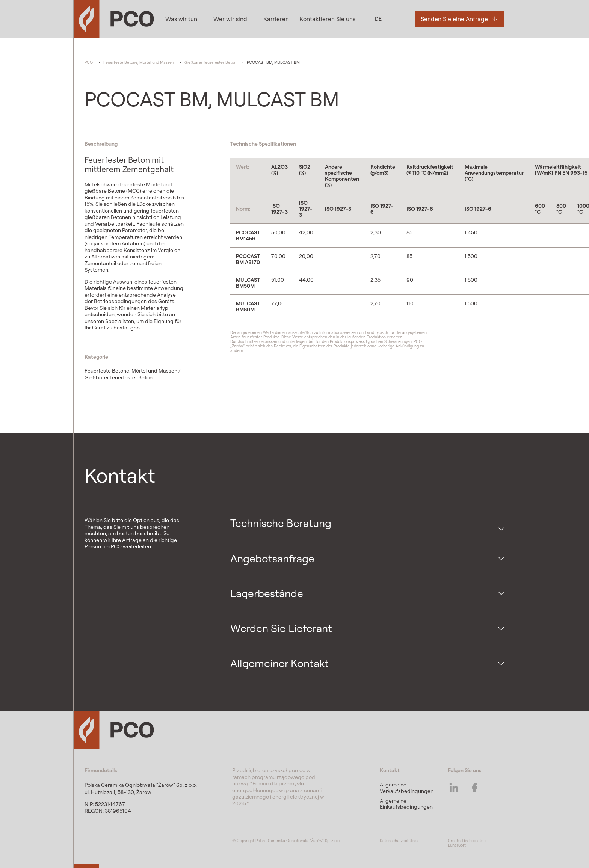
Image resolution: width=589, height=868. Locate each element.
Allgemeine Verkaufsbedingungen (407, 788)
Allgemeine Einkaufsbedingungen (406, 804)
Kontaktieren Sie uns (326, 19)
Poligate (476, 841)
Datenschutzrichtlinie (399, 841)
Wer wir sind (230, 19)
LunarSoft (457, 845)
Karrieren (275, 19)
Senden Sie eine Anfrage (454, 19)
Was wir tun (181, 19)
